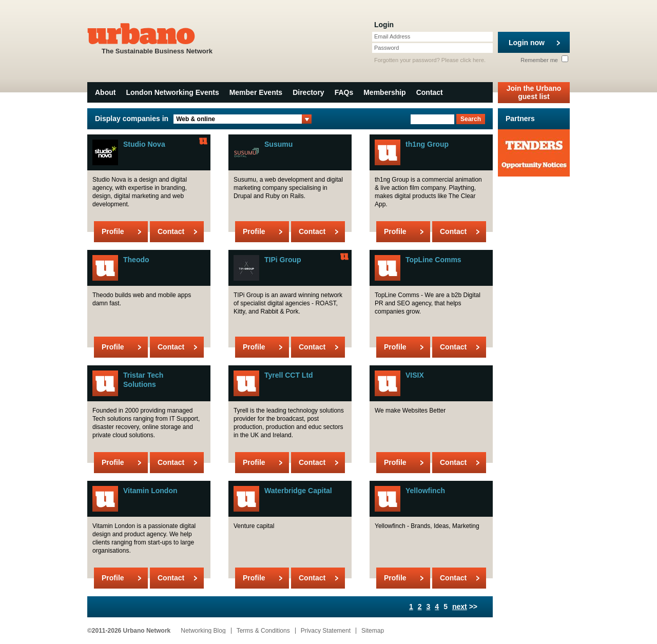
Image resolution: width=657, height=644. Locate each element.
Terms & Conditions (263, 631)
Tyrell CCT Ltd (289, 375)
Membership (384, 92)
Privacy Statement (326, 631)
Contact (430, 92)
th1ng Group (427, 144)
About (105, 92)
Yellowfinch (425, 491)
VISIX (415, 375)
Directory (308, 92)
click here (472, 60)
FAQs (344, 92)
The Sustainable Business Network (157, 38)
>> (465, 607)
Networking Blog (203, 631)
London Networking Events (172, 92)
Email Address (392, 36)
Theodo (136, 260)
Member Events (256, 92)
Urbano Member (203, 141)
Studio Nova (144, 144)
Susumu (278, 144)
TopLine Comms (433, 260)
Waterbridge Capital (298, 491)
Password (387, 48)
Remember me (544, 60)
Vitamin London (150, 491)
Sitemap (373, 631)
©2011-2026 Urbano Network (129, 631)
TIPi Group (283, 260)
